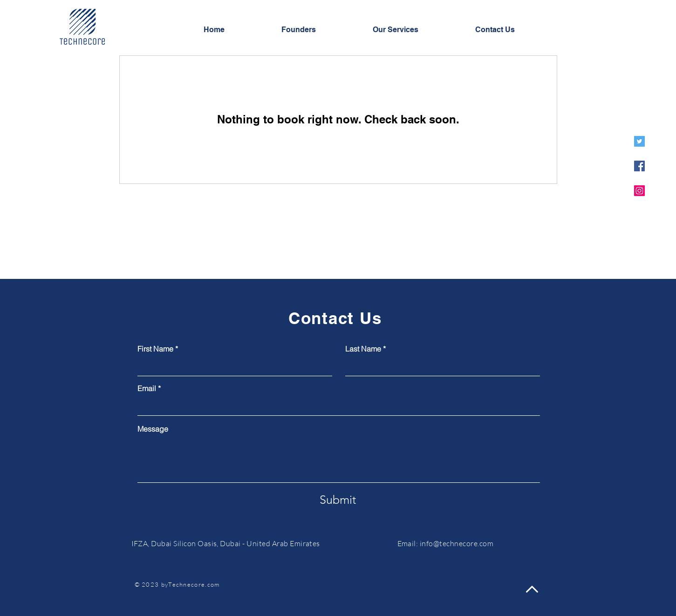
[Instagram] (639, 191)
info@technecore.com (457, 543)
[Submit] (338, 500)
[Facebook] (639, 166)
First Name (155, 349)
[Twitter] (639, 141)
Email (147, 388)
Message (153, 429)
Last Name (363, 349)
